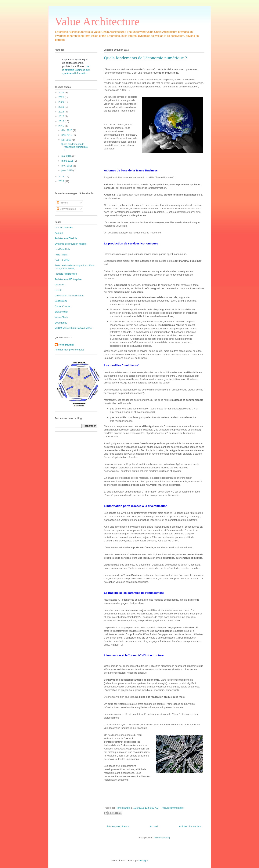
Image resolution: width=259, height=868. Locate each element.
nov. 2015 (67, 135)
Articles (62, 203)
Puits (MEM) (62, 255)
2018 (62, 112)
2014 (62, 176)
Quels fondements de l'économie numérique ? (146, 58)
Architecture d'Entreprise (68, 279)
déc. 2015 (67, 130)
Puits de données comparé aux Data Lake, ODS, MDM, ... (75, 267)
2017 (62, 116)
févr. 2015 (67, 166)
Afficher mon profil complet (69, 350)
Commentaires (66, 209)
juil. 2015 (67, 140)
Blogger (144, 861)
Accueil (154, 826)
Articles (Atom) (162, 838)
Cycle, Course (63, 306)
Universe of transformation (69, 296)
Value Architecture (97, 21)
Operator (60, 285)
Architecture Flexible (66, 238)
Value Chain (61, 317)
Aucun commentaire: (173, 808)
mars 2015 (68, 161)
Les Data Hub (62, 249)
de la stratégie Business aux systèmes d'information (76, 70)
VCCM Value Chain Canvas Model (74, 328)
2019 (62, 107)
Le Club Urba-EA (64, 227)
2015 (62, 126)
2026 (62, 92)
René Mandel (66, 345)
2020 (62, 102)
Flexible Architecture (66, 274)
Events (59, 290)
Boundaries (61, 323)
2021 (62, 97)
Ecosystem (61, 301)
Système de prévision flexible (71, 244)
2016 (62, 121)
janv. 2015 (67, 170)
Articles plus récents (118, 826)
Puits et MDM (62, 260)
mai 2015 (67, 156)
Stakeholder (61, 312)
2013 (62, 181)
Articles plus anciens (190, 826)
